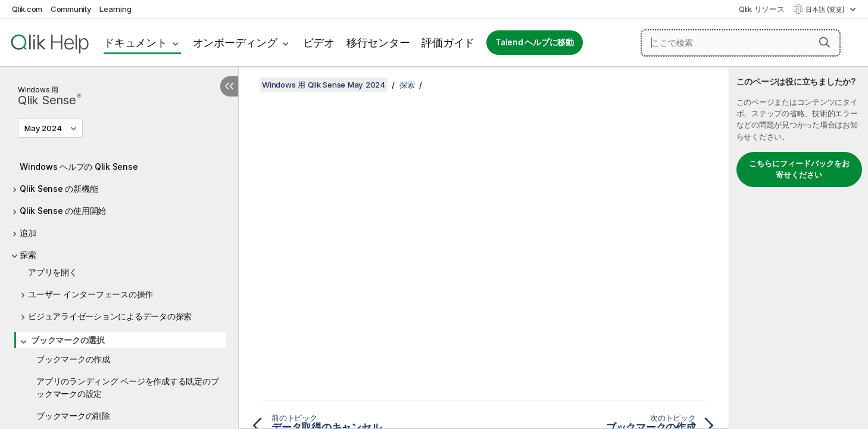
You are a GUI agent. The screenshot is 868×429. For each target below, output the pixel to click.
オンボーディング (235, 43)
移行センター (378, 43)
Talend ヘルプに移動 (535, 42)
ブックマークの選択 (68, 340)
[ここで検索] (741, 43)
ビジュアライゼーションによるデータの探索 (110, 316)
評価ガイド (448, 43)
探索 (28, 255)
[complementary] (799, 248)
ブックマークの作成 (73, 359)
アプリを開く (53, 272)
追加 (28, 233)
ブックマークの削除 (73, 416)
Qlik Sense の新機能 (59, 189)
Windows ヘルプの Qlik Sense (79, 167)
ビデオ (319, 43)
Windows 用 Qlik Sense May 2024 (324, 85)
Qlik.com (27, 9)
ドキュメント (135, 43)
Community (71, 9)
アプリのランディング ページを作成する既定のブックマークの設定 (127, 387)
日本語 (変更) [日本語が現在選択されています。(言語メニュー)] (826, 10)
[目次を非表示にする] (229, 86)
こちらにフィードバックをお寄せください (799, 169)
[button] (825, 42)
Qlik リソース (762, 9)
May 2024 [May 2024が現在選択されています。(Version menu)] (44, 128)
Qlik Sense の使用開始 (63, 211)
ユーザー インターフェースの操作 (90, 294)
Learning (115, 9)
